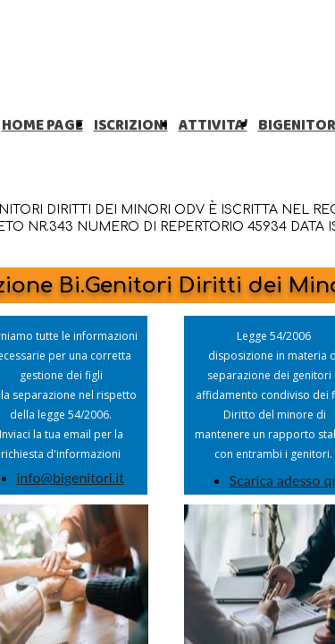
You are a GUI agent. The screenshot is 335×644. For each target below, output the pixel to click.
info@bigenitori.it (71, 477)
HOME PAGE (42, 126)
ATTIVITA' (213, 126)
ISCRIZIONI (131, 126)
